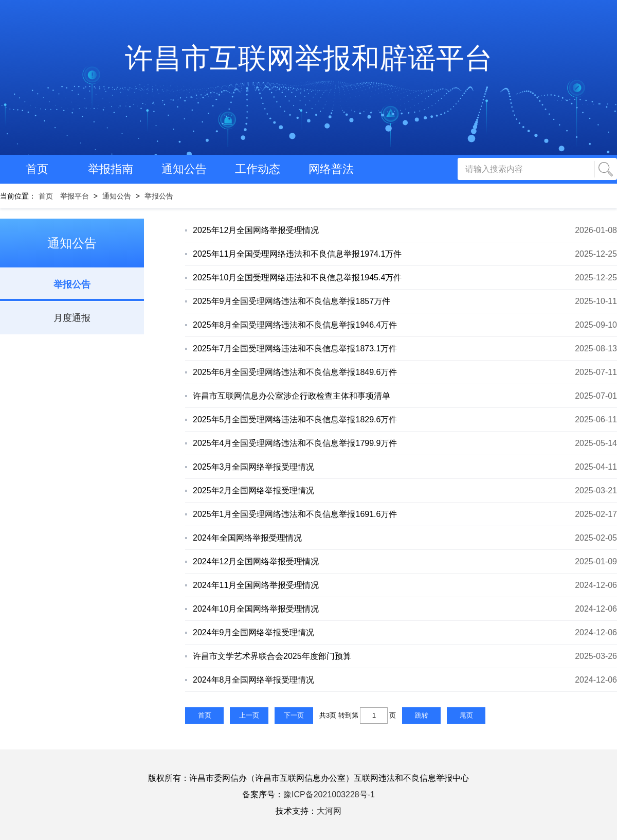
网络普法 (331, 169)
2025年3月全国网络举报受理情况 (254, 467)
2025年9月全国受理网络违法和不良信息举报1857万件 (292, 301)
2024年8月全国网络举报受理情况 (254, 680)
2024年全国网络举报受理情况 (247, 538)
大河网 (329, 811)
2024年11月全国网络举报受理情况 (256, 585)
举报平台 (75, 196)
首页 (37, 169)
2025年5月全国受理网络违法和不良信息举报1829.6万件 (295, 419)
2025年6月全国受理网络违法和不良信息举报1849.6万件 (295, 372)
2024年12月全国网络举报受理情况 (256, 561)
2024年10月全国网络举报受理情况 (256, 609)
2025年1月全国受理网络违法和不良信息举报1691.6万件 (295, 514)
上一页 (249, 715)
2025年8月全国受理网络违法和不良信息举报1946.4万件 (295, 325)
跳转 (422, 715)
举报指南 (111, 169)
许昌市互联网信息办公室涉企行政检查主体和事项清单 (292, 396)
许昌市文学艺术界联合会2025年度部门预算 (272, 656)
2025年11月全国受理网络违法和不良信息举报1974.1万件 (297, 254)
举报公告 (159, 196)
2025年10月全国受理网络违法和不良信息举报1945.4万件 (297, 278)
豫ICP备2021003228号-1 (329, 794)
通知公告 (184, 169)
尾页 (466, 715)
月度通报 (72, 318)
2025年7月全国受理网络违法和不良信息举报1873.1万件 (295, 348)
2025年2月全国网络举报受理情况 (254, 490)
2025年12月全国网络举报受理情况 (256, 230)
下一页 (294, 715)
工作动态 (258, 169)
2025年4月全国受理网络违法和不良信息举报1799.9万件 (295, 443)
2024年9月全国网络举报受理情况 (254, 632)
